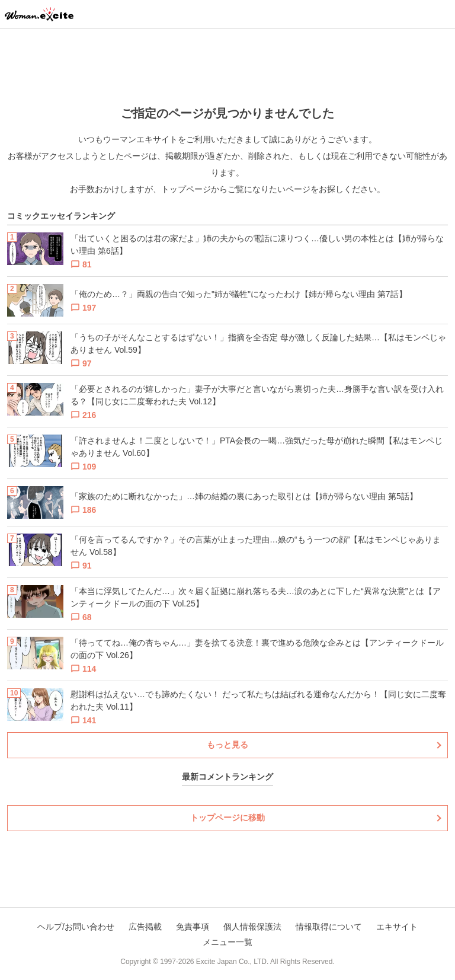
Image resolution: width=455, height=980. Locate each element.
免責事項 (193, 927)
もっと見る (227, 745)
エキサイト (397, 927)
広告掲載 (145, 927)
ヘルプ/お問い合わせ (76, 927)
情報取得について (329, 927)
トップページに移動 (227, 818)
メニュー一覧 (227, 942)
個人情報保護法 (252, 927)
